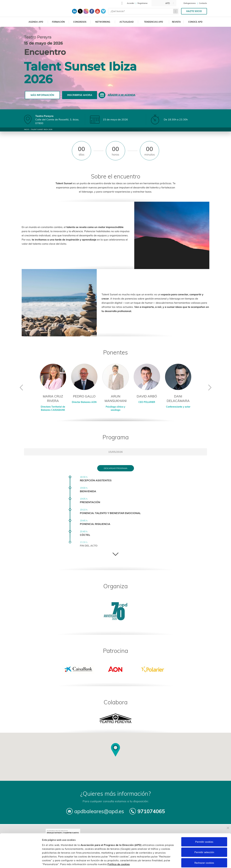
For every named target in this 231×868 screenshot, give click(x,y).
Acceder (131, 3)
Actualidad (127, 22)
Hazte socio (194, 11)
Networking (103, 22)
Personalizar (170, 862)
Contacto (203, 3)
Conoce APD (195, 22)
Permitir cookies (204, 826)
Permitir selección (204, 836)
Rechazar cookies (204, 847)
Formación (58, 22)
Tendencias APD (154, 22)
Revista (176, 22)
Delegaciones (190, 3)
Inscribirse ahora (80, 95)
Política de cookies (119, 848)
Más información (42, 95)
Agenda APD (36, 22)
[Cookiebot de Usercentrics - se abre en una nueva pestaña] (21, 862)
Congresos (80, 22)
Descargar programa (116, 468)
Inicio (27, 129)
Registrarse (143, 3)
